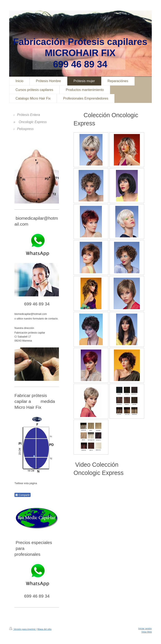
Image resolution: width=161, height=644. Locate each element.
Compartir (23, 495)
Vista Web (147, 632)
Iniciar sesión (145, 628)
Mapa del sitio (44, 629)
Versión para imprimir (23, 629)
